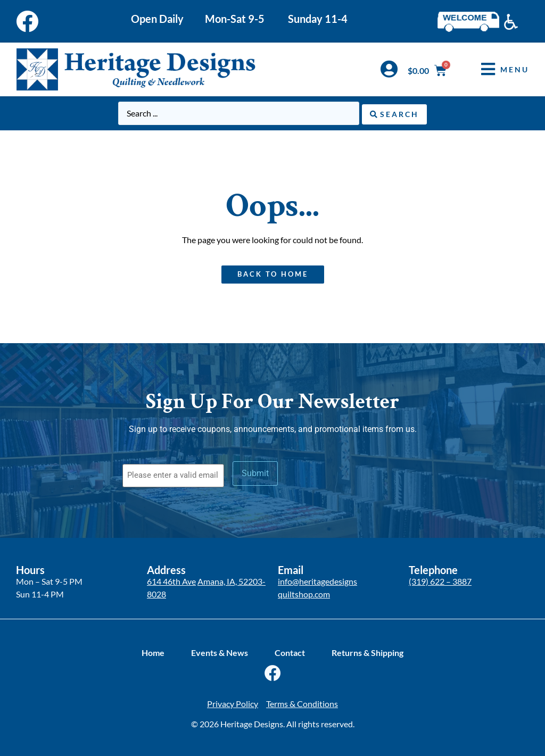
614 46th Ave (171, 580)
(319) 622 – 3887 (440, 580)
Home (153, 651)
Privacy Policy (233, 703)
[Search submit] (394, 113)
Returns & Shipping (368, 651)
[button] (497, 69)
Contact (290, 651)
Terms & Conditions (302, 703)
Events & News (220, 651)
